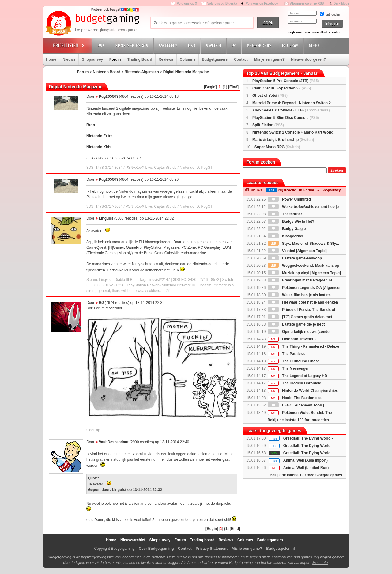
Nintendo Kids (99, 147)
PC (235, 45)
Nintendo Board (107, 72)
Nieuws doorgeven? (308, 59)
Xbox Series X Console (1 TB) (291, 110)
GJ (101, 303)
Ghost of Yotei (270, 96)
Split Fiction (268, 125)
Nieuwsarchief (133, 540)
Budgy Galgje (287, 229)
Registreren (296, 32)
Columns (188, 59)
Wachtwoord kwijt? (318, 32)
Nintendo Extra (99, 136)
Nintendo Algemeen (142, 72)
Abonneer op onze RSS (307, 4)
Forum (115, 59)
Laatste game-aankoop (295, 258)
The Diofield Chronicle (294, 383)
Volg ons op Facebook (262, 4)
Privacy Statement (212, 549)
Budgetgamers (215, 59)
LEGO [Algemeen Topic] (296, 405)
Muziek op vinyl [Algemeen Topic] (304, 273)
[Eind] (233, 87)
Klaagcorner (286, 236)
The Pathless (286, 354)
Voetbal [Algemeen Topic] (297, 251)
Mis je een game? (269, 59)
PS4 (193, 45)
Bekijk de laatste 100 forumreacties (298, 420)
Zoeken (337, 170)
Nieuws (69, 59)
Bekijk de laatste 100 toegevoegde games (306, 475)
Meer (315, 45)
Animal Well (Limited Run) (306, 468)
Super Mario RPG (277, 147)
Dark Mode (341, 4)
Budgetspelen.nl (280, 549)
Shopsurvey (92, 59)
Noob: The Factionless (295, 398)
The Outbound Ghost (293, 361)
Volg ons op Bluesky (222, 4)
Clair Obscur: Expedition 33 (282, 88)
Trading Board (139, 59)
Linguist (106, 218)
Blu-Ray (291, 45)
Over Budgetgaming (156, 549)
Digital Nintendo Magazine (186, 72)
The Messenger (288, 368)
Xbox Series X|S (133, 45)
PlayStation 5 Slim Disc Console (286, 118)
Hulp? (336, 32)
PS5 (102, 45)
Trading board (202, 540)
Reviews (166, 59)
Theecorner (285, 214)
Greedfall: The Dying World (307, 446)
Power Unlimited (289, 199)
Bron (91, 125)
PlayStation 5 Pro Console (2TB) (286, 81)
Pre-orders (260, 45)
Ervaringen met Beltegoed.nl (300, 280)
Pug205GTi (108, 96)
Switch (214, 45)
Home (51, 59)
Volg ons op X (187, 4)
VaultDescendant (114, 442)
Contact (241, 59)
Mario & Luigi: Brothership (283, 140)
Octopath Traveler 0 (292, 339)
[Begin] (210, 87)
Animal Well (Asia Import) (305, 460)
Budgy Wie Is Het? (291, 221)
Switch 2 (169, 45)
